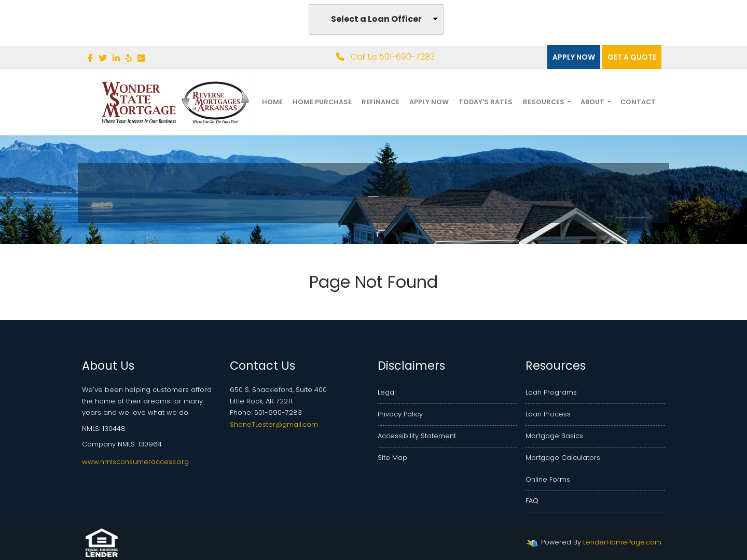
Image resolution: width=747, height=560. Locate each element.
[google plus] (141, 58)
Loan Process (548, 414)
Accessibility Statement (417, 436)
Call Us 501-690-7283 (385, 57)
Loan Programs (551, 392)
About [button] (593, 102)
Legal (387, 392)
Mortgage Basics (554, 436)
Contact (638, 102)
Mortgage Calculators (563, 458)
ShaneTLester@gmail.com (274, 424)
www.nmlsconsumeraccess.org (135, 462)
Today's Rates (486, 102)
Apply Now (574, 57)
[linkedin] (116, 58)
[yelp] (129, 58)
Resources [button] (544, 102)
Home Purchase (322, 102)
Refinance (381, 102)
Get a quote (632, 57)
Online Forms (548, 479)
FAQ (532, 501)
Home (272, 102)
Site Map (392, 458)
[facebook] (90, 58)
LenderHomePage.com (622, 542)
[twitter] (103, 58)
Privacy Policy (400, 414)
